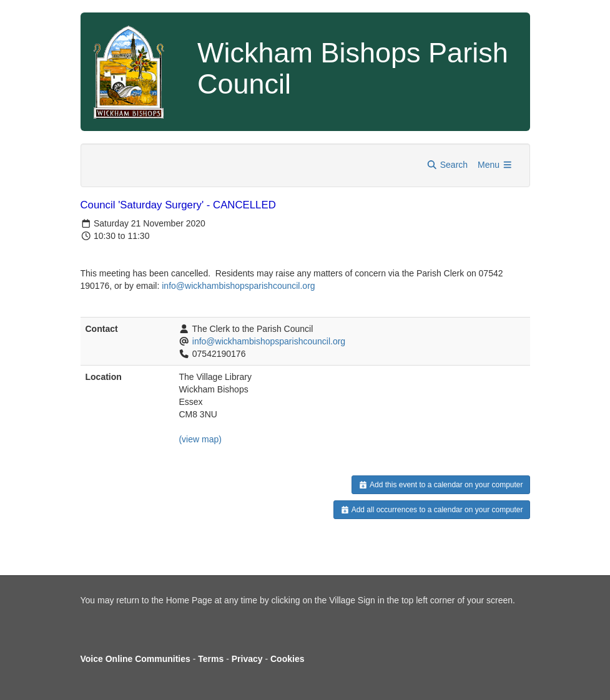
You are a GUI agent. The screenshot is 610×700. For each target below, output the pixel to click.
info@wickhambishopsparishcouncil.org (269, 341)
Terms (211, 659)
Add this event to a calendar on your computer (440, 485)
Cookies (287, 659)
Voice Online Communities (135, 659)
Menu (495, 165)
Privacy (247, 659)
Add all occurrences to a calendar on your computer (432, 510)
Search (447, 165)
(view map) (200, 439)
